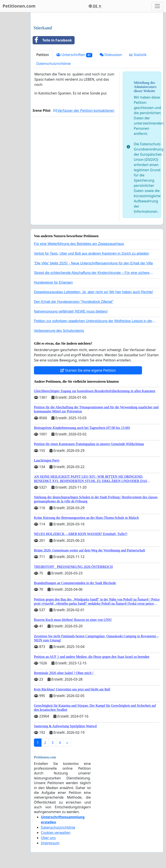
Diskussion (111, 55)
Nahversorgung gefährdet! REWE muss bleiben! (71, 311)
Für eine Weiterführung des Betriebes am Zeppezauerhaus (79, 244)
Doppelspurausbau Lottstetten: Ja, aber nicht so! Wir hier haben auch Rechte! (93, 292)
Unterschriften (74, 55)
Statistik (138, 55)
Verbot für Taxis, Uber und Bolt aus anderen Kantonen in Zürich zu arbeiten (91, 253)
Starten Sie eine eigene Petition (88, 370)
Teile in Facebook (52, 40)
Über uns (48, 838)
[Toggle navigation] (157, 6)
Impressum (50, 843)
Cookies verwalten (56, 833)
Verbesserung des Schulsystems (59, 331)
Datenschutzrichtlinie (53, 64)
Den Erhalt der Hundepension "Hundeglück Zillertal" (74, 302)
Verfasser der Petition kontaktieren (84, 110)
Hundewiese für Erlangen (53, 282)
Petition (43, 55)
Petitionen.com (19, 6)
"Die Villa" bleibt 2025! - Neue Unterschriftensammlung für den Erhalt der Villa (93, 263)
